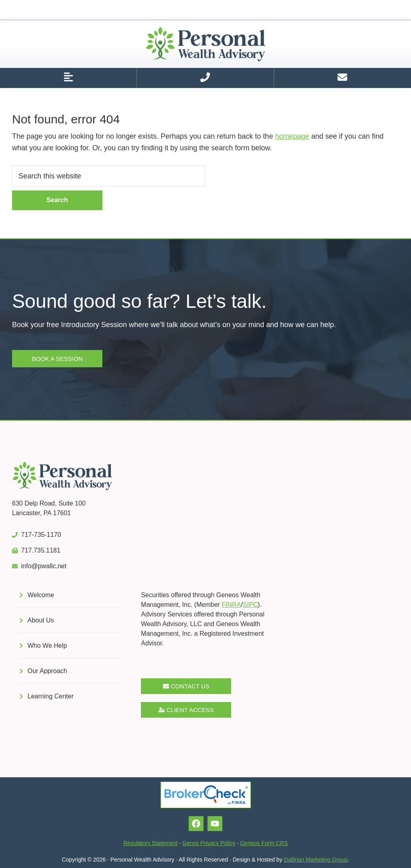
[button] (68, 78)
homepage (292, 136)
